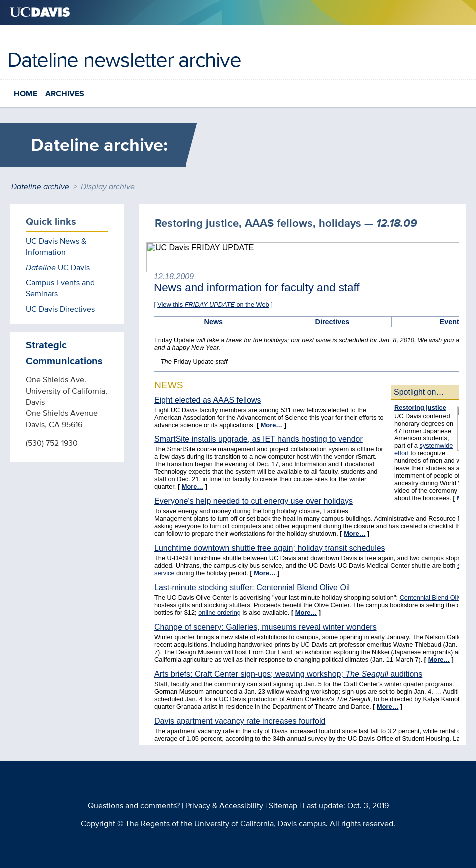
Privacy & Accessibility (224, 805)
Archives (65, 94)
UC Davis (58, 267)
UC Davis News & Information (56, 246)
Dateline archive (40, 187)
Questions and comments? (134, 805)
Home (26, 94)
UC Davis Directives (60, 309)
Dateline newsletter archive (124, 59)
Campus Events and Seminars (60, 288)
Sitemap (283, 805)
